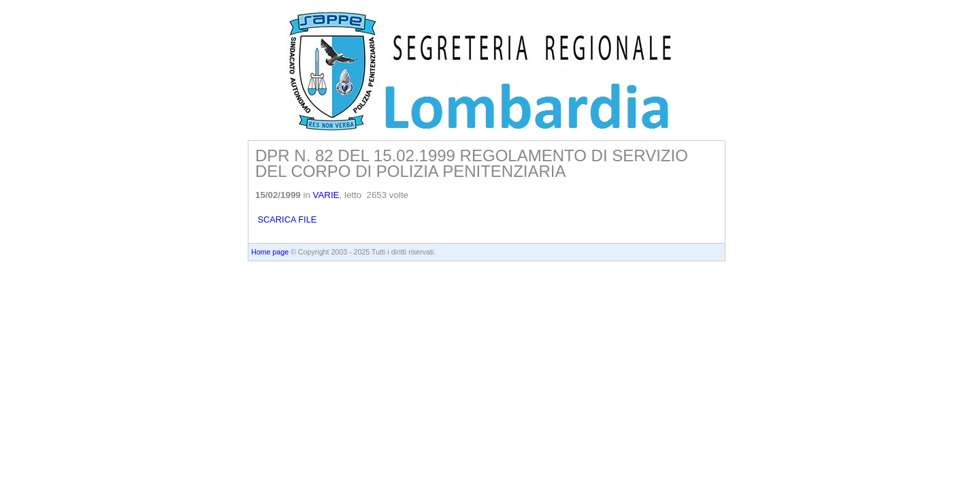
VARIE (326, 195)
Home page (270, 252)
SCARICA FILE (286, 219)
